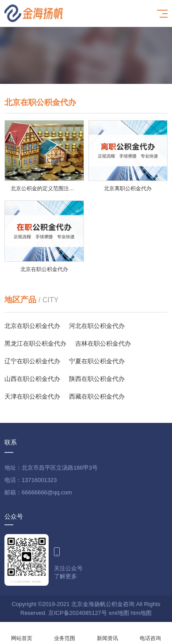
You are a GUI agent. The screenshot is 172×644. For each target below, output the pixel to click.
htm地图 (141, 613)
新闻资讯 (108, 633)
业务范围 (64, 633)
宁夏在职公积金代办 (97, 361)
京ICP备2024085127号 (78, 613)
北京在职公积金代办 (32, 326)
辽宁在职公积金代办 (32, 361)
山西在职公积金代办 (32, 379)
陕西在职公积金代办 (97, 379)
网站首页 (21, 633)
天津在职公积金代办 (32, 396)
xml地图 (118, 613)
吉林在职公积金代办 (103, 343)
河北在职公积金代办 (97, 326)
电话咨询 (151, 633)
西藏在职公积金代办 (97, 396)
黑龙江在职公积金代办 (35, 343)
